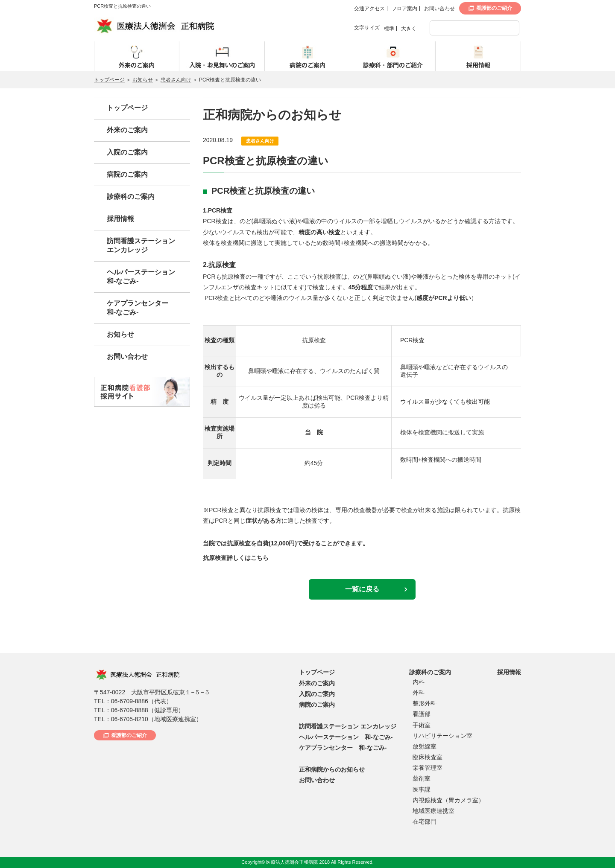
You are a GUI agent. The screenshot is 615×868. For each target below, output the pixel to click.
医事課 (422, 789)
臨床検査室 (428, 757)
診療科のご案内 (131, 197)
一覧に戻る (362, 589)
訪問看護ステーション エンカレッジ (348, 726)
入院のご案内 (127, 152)
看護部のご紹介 (494, 8)
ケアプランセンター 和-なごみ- (343, 748)
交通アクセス (369, 9)
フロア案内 (404, 9)
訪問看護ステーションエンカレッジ (141, 245)
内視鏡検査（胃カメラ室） (448, 800)
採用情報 (120, 219)
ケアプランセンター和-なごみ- (138, 308)
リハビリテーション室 (442, 736)
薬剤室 (422, 778)
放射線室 (425, 746)
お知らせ (143, 80)
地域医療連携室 (433, 811)
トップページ (109, 80)
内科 (419, 682)
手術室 (422, 725)
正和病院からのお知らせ (332, 769)
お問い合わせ (439, 9)
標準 (389, 29)
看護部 (422, 714)
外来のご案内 (127, 130)
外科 (419, 693)
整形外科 (425, 703)
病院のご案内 (127, 174)
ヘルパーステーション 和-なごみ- (346, 737)
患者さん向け (176, 80)
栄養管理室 (428, 768)
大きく (409, 29)
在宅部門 (425, 821)
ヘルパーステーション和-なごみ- (141, 277)
